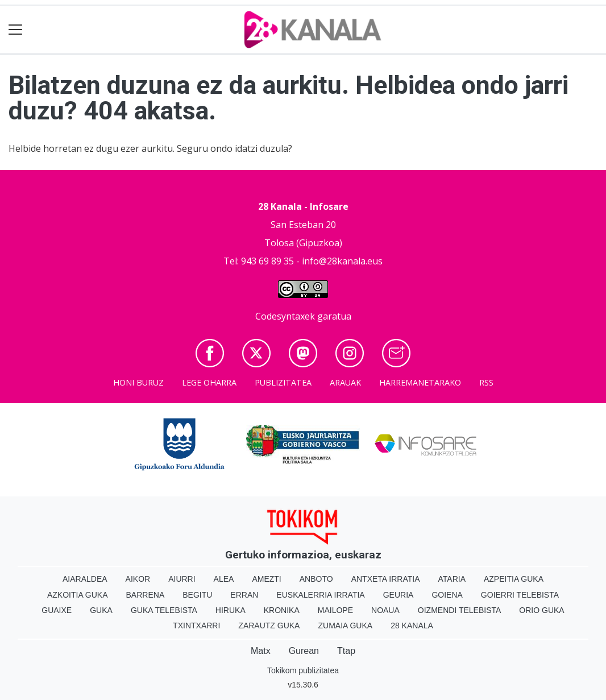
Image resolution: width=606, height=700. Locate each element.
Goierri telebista (520, 595)
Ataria (452, 579)
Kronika (282, 610)
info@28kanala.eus (342, 261)
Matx (261, 651)
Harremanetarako (420, 382)
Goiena (447, 595)
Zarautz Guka (269, 626)
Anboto (316, 579)
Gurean (304, 651)
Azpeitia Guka (514, 579)
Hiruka (231, 610)
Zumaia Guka (345, 626)
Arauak (345, 382)
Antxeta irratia (386, 579)
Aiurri (182, 579)
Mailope (335, 610)
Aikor (138, 579)
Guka (101, 610)
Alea (224, 579)
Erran (244, 595)
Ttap (346, 651)
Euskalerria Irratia (320, 595)
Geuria (399, 595)
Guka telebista (164, 610)
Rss (486, 382)
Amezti (266, 579)
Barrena (146, 595)
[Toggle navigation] (16, 30)
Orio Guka (541, 610)
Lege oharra (209, 382)
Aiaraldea (85, 579)
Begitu (197, 595)
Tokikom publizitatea (303, 670)
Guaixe (57, 610)
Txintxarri (196, 626)
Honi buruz (138, 382)
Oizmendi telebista (460, 610)
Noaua (385, 610)
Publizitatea (283, 382)
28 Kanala (412, 626)
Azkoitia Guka (78, 595)
